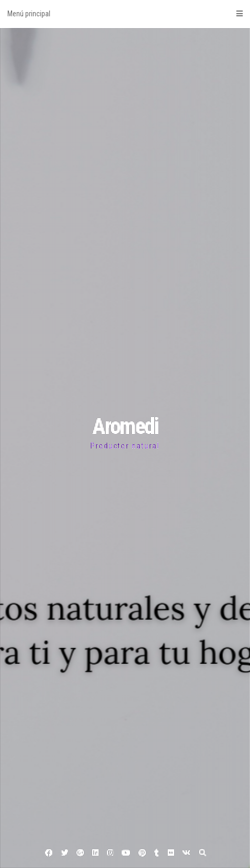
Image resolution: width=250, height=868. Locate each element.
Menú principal (125, 14)
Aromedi (125, 426)
